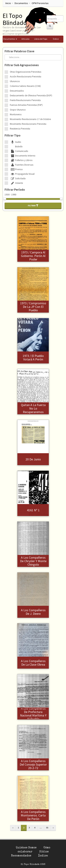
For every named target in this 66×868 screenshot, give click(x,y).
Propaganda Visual (22, 174)
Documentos (21, 3)
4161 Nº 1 (33, 510)
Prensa (16, 169)
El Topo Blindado (15, 19)
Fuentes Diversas (22, 165)
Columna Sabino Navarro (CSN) (25, 86)
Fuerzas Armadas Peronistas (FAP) (26, 105)
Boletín (16, 146)
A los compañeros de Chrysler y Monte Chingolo (33, 561)
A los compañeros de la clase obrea (33, 663)
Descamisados (17, 91)
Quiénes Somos (26, 848)
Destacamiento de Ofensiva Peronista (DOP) (31, 95)
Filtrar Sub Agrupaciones (22, 65)
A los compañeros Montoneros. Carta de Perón (33, 815)
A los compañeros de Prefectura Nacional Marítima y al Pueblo (33, 713)
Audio (15, 142)
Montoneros (16, 114)
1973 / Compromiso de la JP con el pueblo (33, 307)
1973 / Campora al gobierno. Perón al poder (33, 256)
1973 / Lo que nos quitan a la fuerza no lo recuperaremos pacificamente (33, 408)
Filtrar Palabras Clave (19, 51)
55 (47, 828)
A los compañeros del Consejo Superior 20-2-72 (33, 764)
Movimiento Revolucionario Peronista (28, 124)
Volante (16, 183)
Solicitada (18, 178)
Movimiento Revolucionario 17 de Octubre (30, 119)
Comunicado (19, 151)
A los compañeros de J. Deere (33, 612)
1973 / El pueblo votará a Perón (33, 358)
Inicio (8, 3)
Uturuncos (15, 81)
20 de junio (33, 459)
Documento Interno (23, 156)
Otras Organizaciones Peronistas (26, 72)
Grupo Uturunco (18, 110)
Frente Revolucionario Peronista (25, 100)
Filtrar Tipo (12, 135)
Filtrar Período (15, 190)
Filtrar (33, 205)
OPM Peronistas (40, 3)
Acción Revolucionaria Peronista (26, 77)
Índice (43, 856)
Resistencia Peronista (20, 129)
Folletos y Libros (21, 160)
